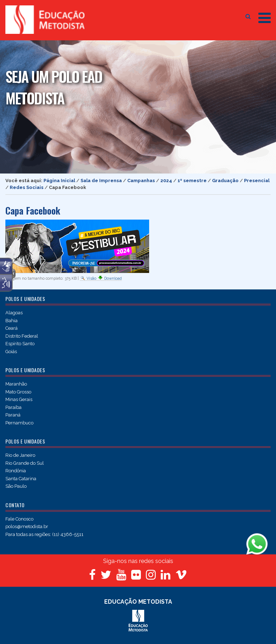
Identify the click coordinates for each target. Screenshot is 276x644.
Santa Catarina (21, 479)
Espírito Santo (20, 344)
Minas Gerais (19, 399)
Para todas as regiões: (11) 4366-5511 (44, 534)
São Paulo (16, 486)
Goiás (11, 352)
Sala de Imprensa (101, 181)
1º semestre (192, 181)
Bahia (11, 321)
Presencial (257, 181)
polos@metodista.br (27, 526)
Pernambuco (19, 423)
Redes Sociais (27, 187)
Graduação (225, 181)
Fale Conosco (19, 519)
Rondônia (16, 471)
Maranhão (16, 384)
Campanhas (141, 181)
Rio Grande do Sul (25, 463)
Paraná (13, 415)
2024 (166, 181)
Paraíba (13, 407)
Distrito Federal (22, 336)
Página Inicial (59, 181)
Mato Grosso (18, 392)
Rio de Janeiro (20, 455)
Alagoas (14, 313)
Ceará (11, 328)
